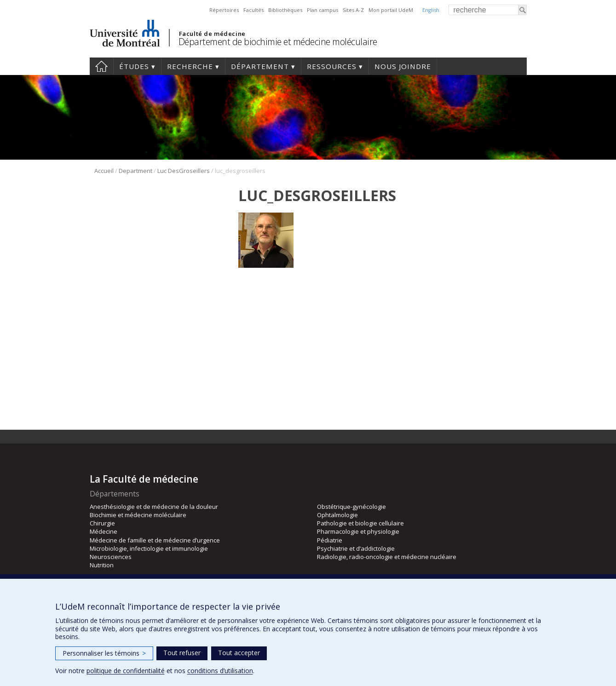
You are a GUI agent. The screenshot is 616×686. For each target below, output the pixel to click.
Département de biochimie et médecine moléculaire (278, 42)
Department (135, 171)
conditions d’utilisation (220, 671)
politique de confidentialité (126, 671)
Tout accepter (239, 653)
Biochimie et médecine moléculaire (138, 515)
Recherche (190, 66)
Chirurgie (102, 523)
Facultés (253, 10)
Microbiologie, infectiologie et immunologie (149, 548)
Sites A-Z (353, 10)
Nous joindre (403, 66)
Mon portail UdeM (391, 10)
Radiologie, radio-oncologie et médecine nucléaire (387, 557)
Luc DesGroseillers (184, 171)
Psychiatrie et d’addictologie (356, 548)
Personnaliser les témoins (104, 653)
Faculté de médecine (212, 34)
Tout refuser (182, 653)
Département (260, 66)
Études (134, 66)
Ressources (332, 66)
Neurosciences (111, 557)
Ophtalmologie (337, 515)
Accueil (101, 66)
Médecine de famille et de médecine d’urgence (155, 540)
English (431, 10)
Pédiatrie (330, 540)
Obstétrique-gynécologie (351, 507)
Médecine (104, 531)
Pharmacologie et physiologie (358, 531)
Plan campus (322, 10)
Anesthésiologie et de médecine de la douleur (154, 507)
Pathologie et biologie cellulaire (360, 523)
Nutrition (102, 565)
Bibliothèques (285, 10)
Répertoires (224, 10)
